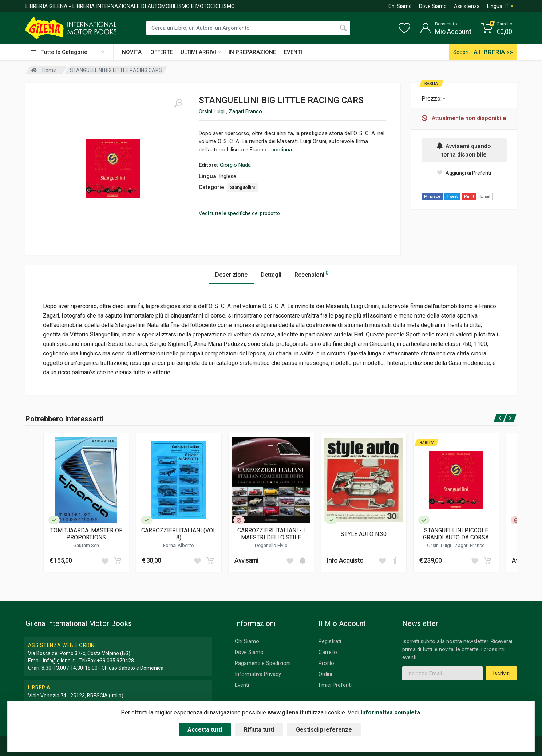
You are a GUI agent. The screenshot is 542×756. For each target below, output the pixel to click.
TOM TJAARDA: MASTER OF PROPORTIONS (86, 534)
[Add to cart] (118, 560)
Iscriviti (501, 673)
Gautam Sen (86, 545)
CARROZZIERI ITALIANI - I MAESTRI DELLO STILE (271, 534)
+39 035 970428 (115, 661)
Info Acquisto (345, 560)
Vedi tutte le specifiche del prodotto (239, 213)
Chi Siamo (400, 6)
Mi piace (432, 196)
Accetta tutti (205, 730)
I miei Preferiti (335, 685)
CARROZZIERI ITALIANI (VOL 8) (179, 534)
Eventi (242, 685)
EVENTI (293, 52)
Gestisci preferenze (324, 730)
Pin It (469, 196)
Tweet (452, 196)
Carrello (328, 652)
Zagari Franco (245, 111)
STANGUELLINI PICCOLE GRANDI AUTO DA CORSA (456, 534)
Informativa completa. (391, 712)
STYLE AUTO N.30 (364, 534)
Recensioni (311, 274)
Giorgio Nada (235, 165)
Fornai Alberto (179, 545)
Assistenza (467, 6)
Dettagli (271, 275)
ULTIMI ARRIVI (201, 52)
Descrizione (231, 275)
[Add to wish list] (105, 560)
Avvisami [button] (246, 560)
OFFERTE (161, 52)
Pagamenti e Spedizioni (263, 663)
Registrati (330, 641)
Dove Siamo (433, 6)
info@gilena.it (59, 661)
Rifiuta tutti (259, 730)
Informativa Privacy (258, 674)
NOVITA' (132, 52)
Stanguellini (242, 187)
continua (282, 150)
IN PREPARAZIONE (252, 52)
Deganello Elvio (271, 545)
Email (485, 196)
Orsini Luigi (212, 111)
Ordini (325, 674)
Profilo (326, 663)
